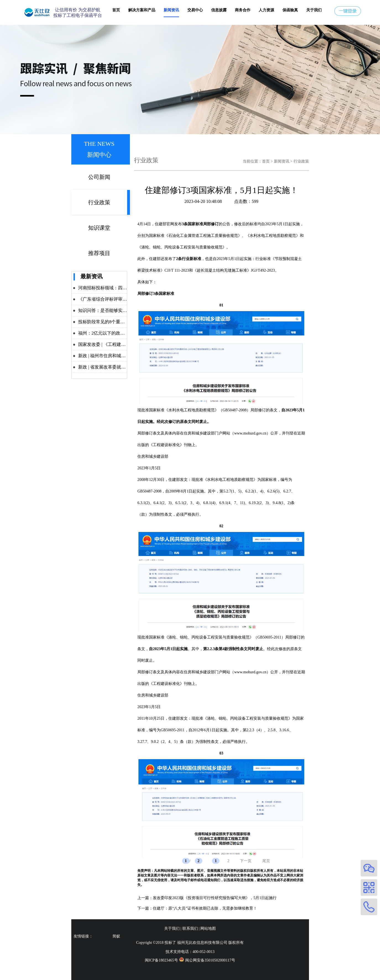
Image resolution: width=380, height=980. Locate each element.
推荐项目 (99, 253)
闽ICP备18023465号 (161, 960)
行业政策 (99, 202)
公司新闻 (99, 177)
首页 (116, 10)
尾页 (266, 861)
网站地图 (208, 929)
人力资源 (266, 10)
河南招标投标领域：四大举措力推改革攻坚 (120, 288)
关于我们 (314, 10)
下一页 (246, 861)
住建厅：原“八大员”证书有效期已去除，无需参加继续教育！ (205, 908)
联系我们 (190, 929)
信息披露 (219, 10)
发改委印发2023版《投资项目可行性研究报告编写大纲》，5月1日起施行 (215, 898)
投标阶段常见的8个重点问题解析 (110, 322)
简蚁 (116, 936)
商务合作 (243, 10)
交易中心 (195, 10)
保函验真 (290, 10)
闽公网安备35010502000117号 (210, 960)
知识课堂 (99, 228)
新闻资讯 (171, 10)
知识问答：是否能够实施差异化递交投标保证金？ (127, 310)
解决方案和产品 (142, 10)
